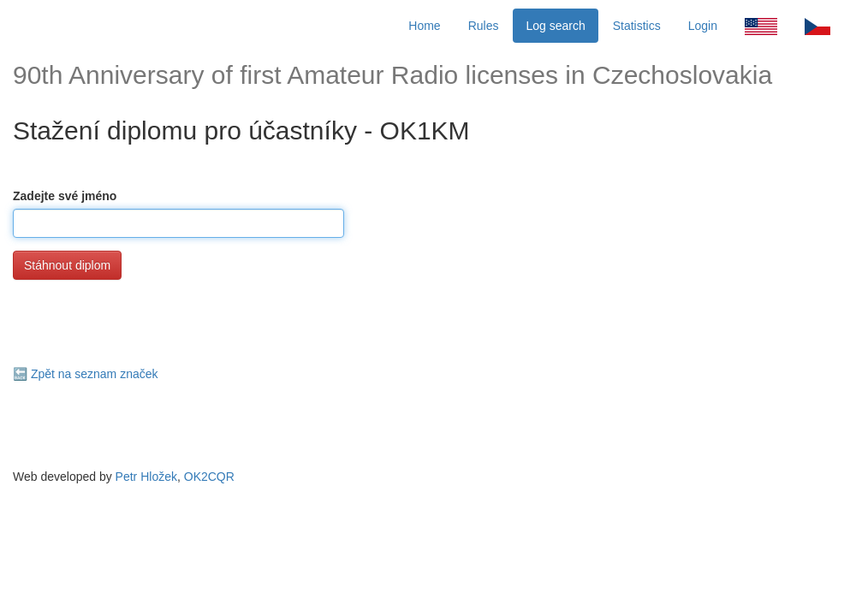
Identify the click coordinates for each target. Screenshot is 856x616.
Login (703, 26)
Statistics (637, 26)
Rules (484, 26)
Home (424, 26)
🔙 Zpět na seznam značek (86, 374)
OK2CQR (209, 477)
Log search (555, 26)
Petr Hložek (146, 477)
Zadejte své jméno (65, 196)
